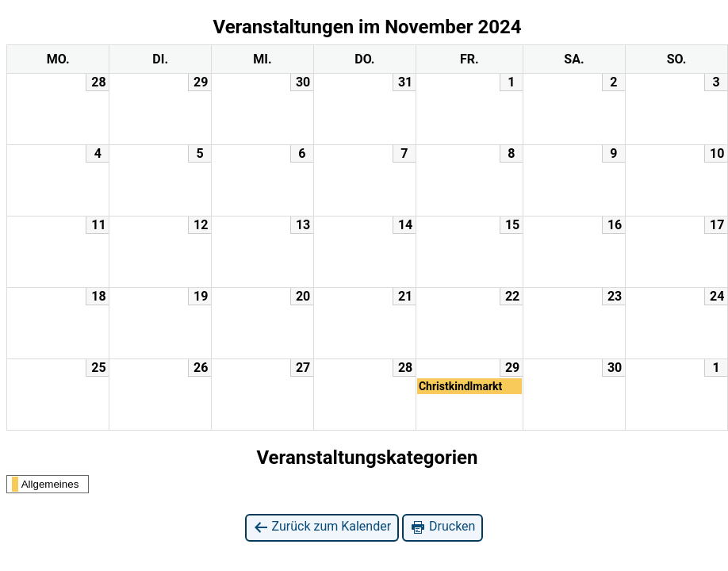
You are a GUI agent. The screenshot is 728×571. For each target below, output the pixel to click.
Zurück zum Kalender (322, 527)
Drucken (443, 527)
